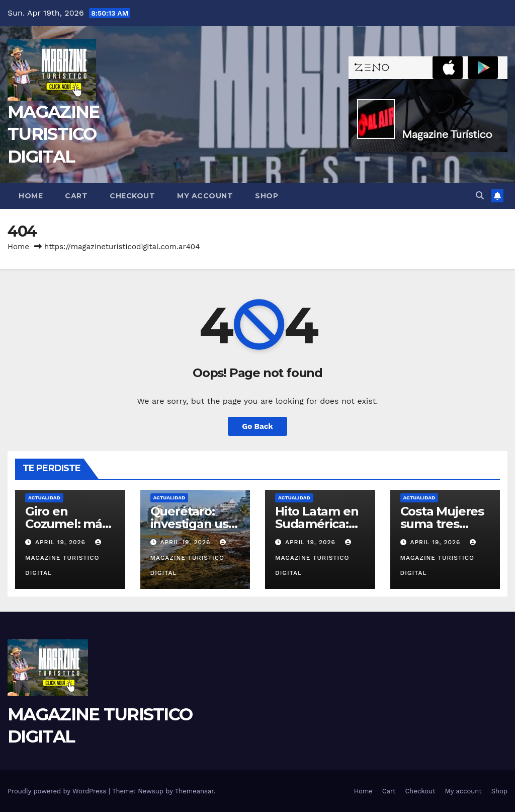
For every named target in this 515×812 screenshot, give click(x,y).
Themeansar (194, 791)
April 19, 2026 (62, 542)
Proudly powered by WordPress (58, 791)
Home (31, 196)
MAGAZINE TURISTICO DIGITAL (53, 134)
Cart (76, 196)
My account (205, 196)
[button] (480, 196)
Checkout (132, 196)
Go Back (257, 426)
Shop (267, 196)
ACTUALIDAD (44, 498)
